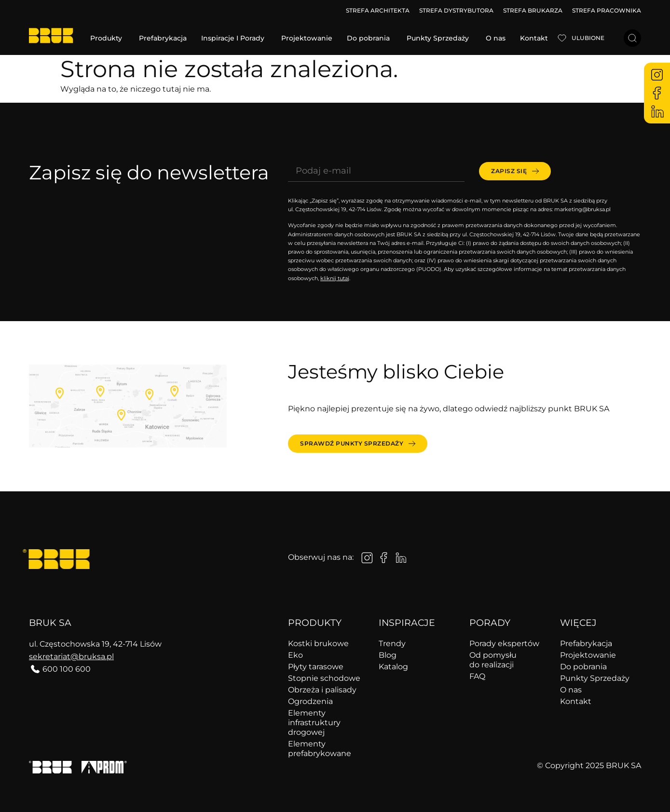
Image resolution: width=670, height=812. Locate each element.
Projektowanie (588, 655)
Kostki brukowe (318, 643)
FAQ (477, 676)
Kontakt (576, 701)
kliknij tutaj (335, 278)
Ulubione (588, 38)
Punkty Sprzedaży (595, 678)
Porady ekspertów (504, 643)
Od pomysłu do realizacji (493, 660)
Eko (295, 655)
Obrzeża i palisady (322, 690)
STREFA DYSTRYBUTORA (456, 10)
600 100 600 (67, 669)
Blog (388, 655)
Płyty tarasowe (316, 667)
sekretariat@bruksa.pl (71, 656)
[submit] (515, 171)
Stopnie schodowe (324, 678)
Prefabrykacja (586, 643)
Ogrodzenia (310, 701)
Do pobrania (583, 667)
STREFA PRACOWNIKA (607, 10)
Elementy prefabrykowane (320, 749)
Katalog (393, 667)
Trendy (392, 643)
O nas (571, 690)
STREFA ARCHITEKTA (378, 10)
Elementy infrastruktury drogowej (314, 723)
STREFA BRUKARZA (533, 10)
